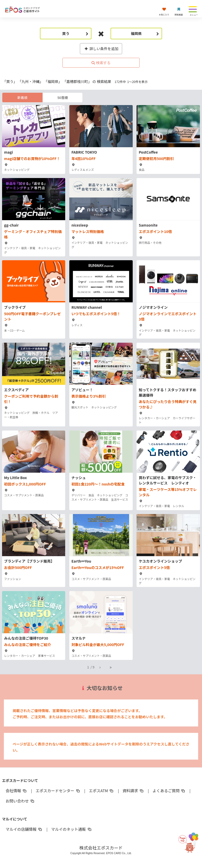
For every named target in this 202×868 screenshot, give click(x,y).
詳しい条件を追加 (101, 49)
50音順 (63, 97)
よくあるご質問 (169, 791)
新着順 (22, 97)
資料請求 (133, 791)
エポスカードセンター (58, 791)
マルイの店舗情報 (24, 829)
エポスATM (102, 791)
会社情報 (16, 791)
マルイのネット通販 (71, 829)
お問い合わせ (20, 801)
